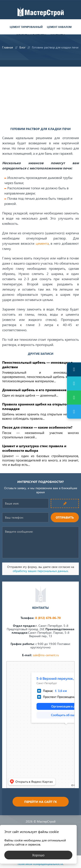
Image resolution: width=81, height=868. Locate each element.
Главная (8, 47)
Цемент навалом (59, 27)
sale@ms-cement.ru (46, 655)
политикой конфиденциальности (40, 864)
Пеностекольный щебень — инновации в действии (37, 365)
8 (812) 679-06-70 (48, 618)
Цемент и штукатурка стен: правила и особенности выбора (34, 448)
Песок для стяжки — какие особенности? (37, 427)
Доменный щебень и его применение (34, 390)
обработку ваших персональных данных (40, 571)
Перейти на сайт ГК (40, 802)
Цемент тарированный (26, 27)
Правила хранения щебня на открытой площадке (35, 406)
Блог (22, 47)
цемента (42, 243)
